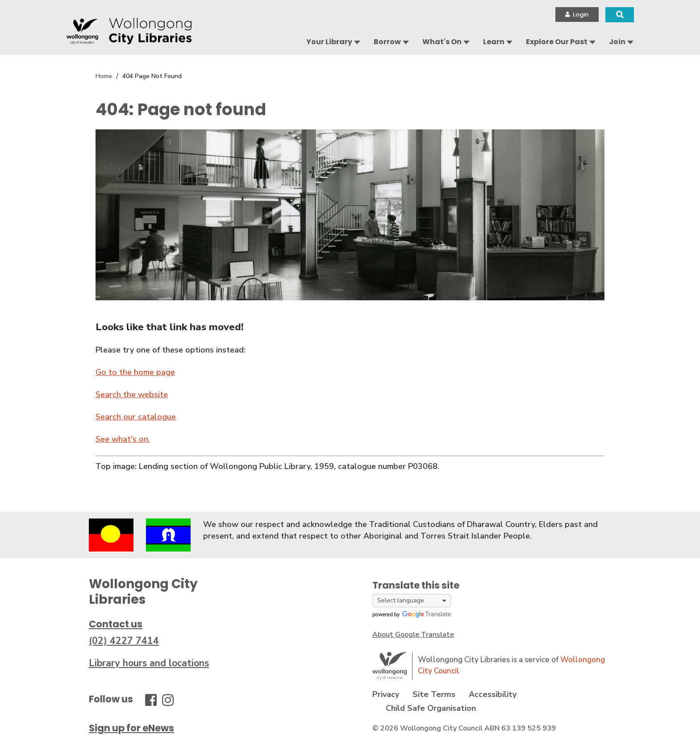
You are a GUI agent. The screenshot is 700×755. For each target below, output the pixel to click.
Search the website (132, 394)
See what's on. (123, 439)
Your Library (329, 42)
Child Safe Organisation (431, 708)
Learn (494, 42)
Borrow (387, 42)
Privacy (386, 694)
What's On (442, 42)
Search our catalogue (136, 417)
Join (617, 42)
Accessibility (493, 694)
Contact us (116, 624)
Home (104, 76)
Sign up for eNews (131, 728)
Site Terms (434, 694)
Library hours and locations (149, 663)
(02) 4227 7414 (124, 641)
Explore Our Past (557, 42)
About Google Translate (413, 635)
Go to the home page (135, 372)
